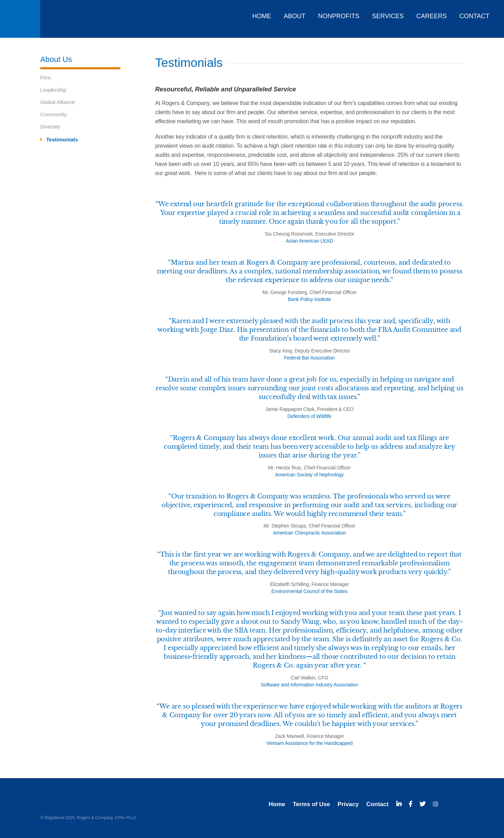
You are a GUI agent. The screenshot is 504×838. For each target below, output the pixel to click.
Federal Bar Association (310, 358)
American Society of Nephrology (309, 475)
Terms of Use (311, 804)
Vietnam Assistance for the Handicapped (310, 743)
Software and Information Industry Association (310, 685)
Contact (377, 804)
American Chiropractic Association (309, 533)
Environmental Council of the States (309, 591)
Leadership (53, 90)
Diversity (50, 127)
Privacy (348, 804)
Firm (45, 78)
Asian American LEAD (310, 241)
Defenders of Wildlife (309, 416)
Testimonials (62, 139)
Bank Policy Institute (310, 299)
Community (54, 114)
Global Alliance (58, 102)
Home (277, 804)
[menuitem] (260, 14)
